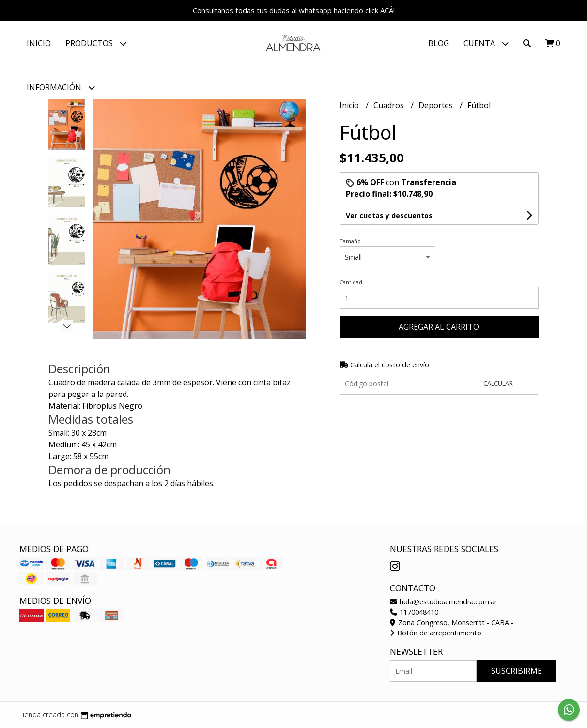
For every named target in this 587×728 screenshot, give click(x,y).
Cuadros (390, 105)
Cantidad (351, 282)
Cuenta (486, 43)
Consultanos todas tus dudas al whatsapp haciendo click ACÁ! (294, 10)
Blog (439, 43)
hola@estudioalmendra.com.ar (443, 602)
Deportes (437, 105)
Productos (96, 43)
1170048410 (414, 612)
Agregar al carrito (439, 327)
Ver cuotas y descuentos (389, 215)
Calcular (498, 383)
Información (61, 87)
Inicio (39, 43)
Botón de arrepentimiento (436, 633)
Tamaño (350, 241)
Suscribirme (517, 671)
